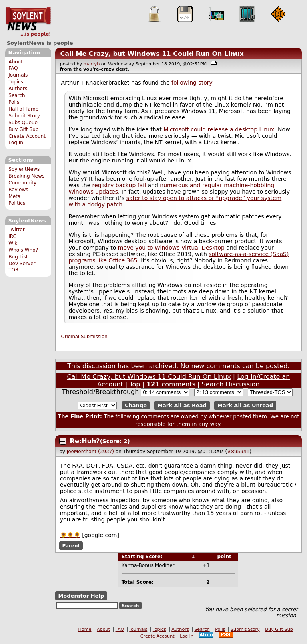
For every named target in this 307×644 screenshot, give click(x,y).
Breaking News (26, 176)
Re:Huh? (85, 441)
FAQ (13, 68)
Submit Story (24, 116)
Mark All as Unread (245, 405)
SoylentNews (28, 22)
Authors (18, 89)
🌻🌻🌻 (70, 535)
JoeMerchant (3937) (90, 452)
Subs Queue (23, 123)
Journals (18, 75)
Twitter (16, 230)
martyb (92, 64)
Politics (17, 203)
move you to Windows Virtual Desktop (171, 248)
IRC (12, 236)
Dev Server (22, 264)
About (16, 62)
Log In (16, 143)
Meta (14, 196)
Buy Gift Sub (23, 129)
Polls (14, 102)
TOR (13, 270)
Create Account (27, 136)
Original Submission (84, 337)
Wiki (13, 243)
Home (85, 629)
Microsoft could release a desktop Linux (219, 129)
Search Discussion (230, 384)
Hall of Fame (23, 109)
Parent (71, 545)
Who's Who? (23, 250)
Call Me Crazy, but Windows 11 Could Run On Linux (152, 54)
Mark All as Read (182, 405)
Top (135, 384)
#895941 (238, 452)
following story (192, 83)
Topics (16, 82)
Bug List (18, 257)
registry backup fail (119, 185)
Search (17, 95)
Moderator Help (81, 596)
